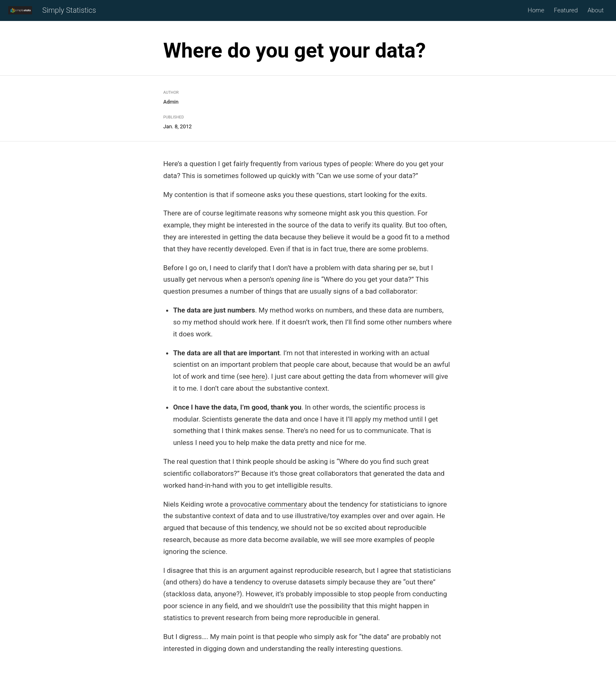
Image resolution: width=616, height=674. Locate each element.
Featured (566, 11)
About (596, 11)
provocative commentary (269, 504)
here (258, 377)
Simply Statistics (69, 11)
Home (536, 11)
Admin (171, 102)
